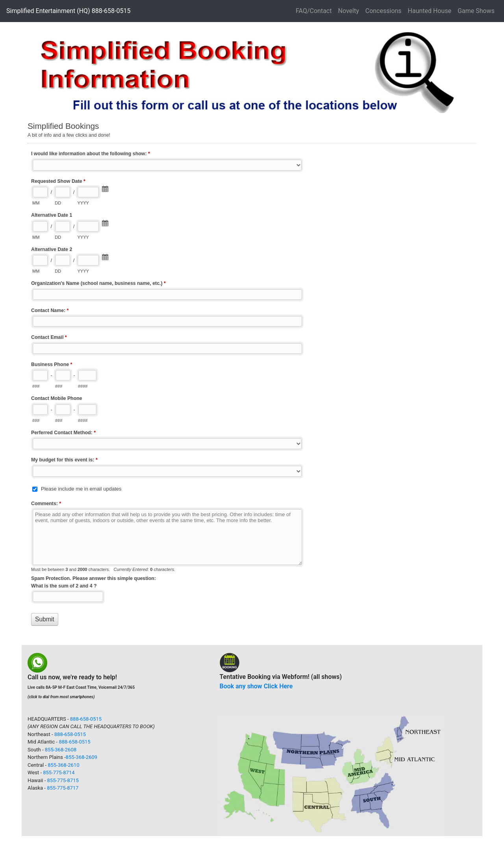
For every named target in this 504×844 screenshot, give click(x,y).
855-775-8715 (63, 780)
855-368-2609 (82, 757)
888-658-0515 (86, 719)
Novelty (348, 11)
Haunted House (430, 11)
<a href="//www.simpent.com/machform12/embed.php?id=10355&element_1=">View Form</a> (252, 383)
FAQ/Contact (314, 11)
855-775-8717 (63, 788)
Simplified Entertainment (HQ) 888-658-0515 (68, 11)
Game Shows (476, 11)
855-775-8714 (59, 772)
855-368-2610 (63, 765)
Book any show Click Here (256, 686)
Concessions (384, 11)
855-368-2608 (61, 750)
